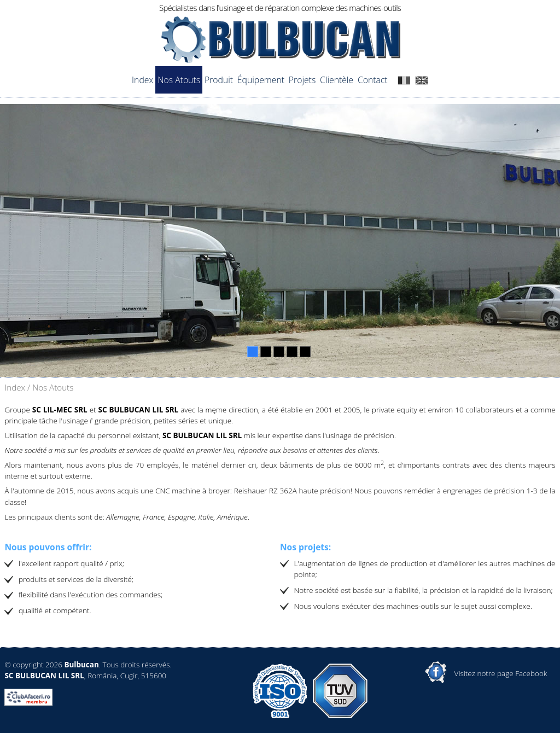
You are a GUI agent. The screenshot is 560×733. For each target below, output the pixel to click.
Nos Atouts (179, 80)
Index (142, 80)
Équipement (261, 80)
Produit (219, 80)
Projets (302, 80)
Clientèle (337, 80)
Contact (373, 80)
